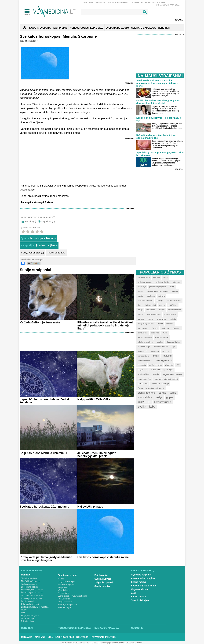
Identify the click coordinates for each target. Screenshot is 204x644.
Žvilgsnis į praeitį (104, 582)
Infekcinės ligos (64, 607)
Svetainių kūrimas (135, 643)
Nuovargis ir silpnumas (67, 605)
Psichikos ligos (27, 621)
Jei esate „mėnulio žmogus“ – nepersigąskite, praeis (98, 455)
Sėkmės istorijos (140, 600)
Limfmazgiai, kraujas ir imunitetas (35, 607)
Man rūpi (26, 575)
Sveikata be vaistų (143, 571)
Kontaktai (137, 2)
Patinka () (31, 222)
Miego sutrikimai (65, 602)
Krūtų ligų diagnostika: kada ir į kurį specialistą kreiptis (157, 136)
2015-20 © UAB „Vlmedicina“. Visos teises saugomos (84, 643)
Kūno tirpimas (64, 590)
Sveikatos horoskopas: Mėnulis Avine (103, 557)
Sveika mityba (139, 582)
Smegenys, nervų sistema (32, 590)
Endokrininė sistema (30, 587)
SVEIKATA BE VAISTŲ (117, 28)
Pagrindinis (60, 28)
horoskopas (38, 238)
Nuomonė (137, 628)
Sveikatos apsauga (107, 628)
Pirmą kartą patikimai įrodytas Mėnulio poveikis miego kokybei (46, 559)
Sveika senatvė (102, 586)
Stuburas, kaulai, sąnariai (32, 596)
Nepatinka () (48, 222)
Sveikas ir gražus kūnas (144, 586)
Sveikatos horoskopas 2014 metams (44, 507)
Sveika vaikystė (103, 579)
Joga (134, 593)
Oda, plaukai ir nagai (30, 604)
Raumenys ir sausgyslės (32, 598)
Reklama (88, 2)
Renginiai (27, 628)
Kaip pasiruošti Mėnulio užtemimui (43, 453)
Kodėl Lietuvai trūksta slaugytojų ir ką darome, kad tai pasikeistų (158, 102)
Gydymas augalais (141, 575)
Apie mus (100, 2)
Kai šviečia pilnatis (90, 507)
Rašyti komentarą (56, 253)
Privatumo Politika (155, 2)
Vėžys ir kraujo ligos (66, 582)
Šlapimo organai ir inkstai (32, 593)
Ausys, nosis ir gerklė (30, 616)
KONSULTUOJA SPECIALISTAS (87, 28)
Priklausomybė (64, 599)
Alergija (61, 579)
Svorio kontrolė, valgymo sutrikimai (73, 596)
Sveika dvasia (138, 597)
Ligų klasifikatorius (118, 2)
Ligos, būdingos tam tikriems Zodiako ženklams (46, 401)
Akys (23, 613)
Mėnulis (51, 238)
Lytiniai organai (28, 601)
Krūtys (24, 610)
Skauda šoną (63, 593)
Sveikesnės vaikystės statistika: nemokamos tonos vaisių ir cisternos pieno (157, 83)
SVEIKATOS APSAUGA (144, 28)
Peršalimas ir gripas (66, 585)
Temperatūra (63, 587)
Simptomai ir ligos (67, 575)
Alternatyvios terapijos (143, 578)
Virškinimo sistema (29, 584)
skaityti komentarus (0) (33, 253)
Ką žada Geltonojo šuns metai (40, 322)
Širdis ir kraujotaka (29, 578)
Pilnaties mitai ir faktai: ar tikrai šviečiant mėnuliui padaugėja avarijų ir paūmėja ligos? (105, 325)
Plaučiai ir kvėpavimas (31, 581)
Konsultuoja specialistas (75, 628)
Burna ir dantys (28, 618)
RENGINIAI (164, 28)
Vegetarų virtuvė (140, 589)
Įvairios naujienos (47, 245)
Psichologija (101, 575)
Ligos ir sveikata (40, 28)
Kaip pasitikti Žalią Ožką (94, 399)
